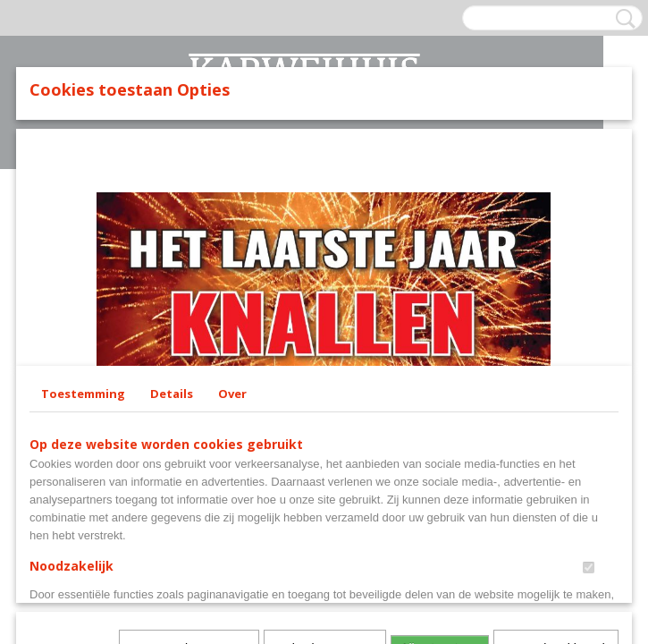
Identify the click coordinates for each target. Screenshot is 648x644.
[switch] (589, 568)
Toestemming (83, 394)
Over (232, 394)
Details (172, 394)
